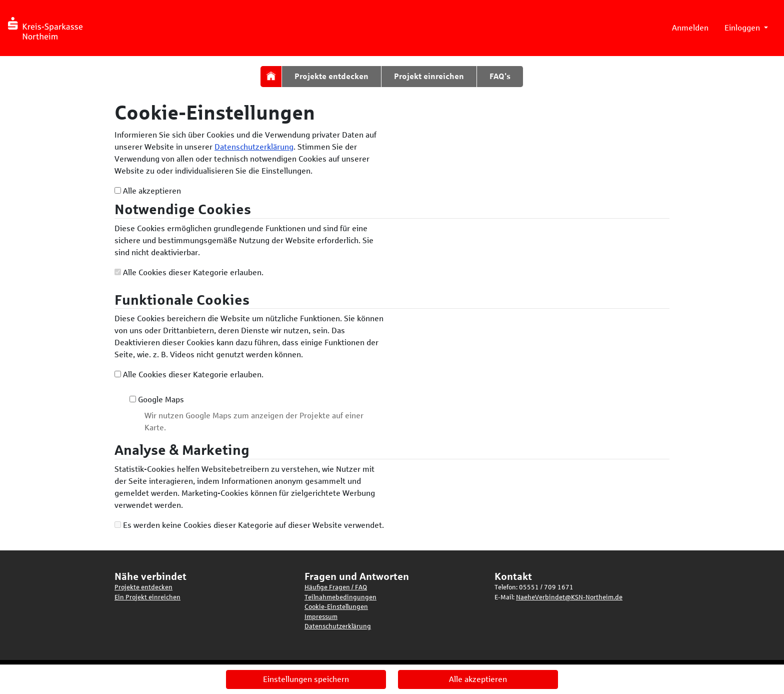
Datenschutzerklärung (254, 147)
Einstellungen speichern (306, 679)
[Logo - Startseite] (49, 28)
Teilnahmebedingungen (340, 597)
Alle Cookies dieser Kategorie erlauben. (189, 272)
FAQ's (500, 76)
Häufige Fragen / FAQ (336, 587)
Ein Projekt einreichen (147, 597)
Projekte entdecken (331, 76)
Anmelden (690, 28)
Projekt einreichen (429, 76)
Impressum (321, 617)
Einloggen (743, 28)
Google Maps (157, 400)
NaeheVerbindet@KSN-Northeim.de (569, 597)
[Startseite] (271, 76)
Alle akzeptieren (148, 191)
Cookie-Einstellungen (336, 607)
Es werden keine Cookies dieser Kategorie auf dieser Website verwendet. (249, 525)
